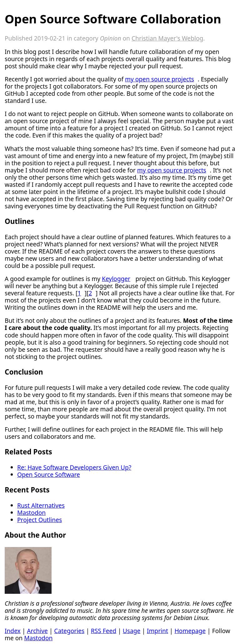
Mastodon (31, 513)
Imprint (157, 631)
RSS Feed (104, 631)
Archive (37, 631)
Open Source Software (49, 475)
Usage (132, 631)
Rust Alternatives (41, 505)
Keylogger (116, 279)
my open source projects (160, 79)
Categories (69, 631)
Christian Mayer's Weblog (167, 38)
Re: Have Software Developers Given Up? (74, 467)
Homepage (190, 631)
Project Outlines (40, 520)
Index (13, 631)
